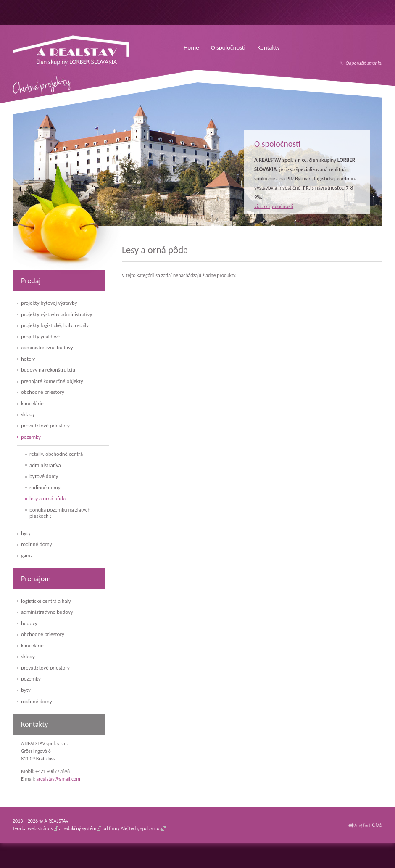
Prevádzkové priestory (45, 426)
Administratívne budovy (47, 347)
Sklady (28, 414)
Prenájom (36, 579)
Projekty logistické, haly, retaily (55, 325)
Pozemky (31, 437)
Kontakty (269, 47)
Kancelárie (32, 403)
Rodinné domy (45, 487)
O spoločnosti (228, 47)
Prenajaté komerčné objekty (52, 381)
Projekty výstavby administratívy (57, 314)
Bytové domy (44, 476)
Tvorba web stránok (33, 828)
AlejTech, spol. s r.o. (141, 828)
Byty (26, 533)
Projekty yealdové (41, 336)
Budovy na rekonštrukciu (48, 370)
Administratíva (45, 465)
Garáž (27, 555)
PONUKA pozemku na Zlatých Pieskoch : (60, 513)
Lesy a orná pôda (47, 498)
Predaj (31, 281)
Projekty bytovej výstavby (49, 303)
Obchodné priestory (43, 392)
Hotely (28, 359)
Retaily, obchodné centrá (56, 454)
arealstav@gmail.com (58, 779)
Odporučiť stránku (364, 63)
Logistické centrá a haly (46, 601)
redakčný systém (79, 828)
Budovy (29, 623)
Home (191, 47)
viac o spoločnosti (274, 206)
